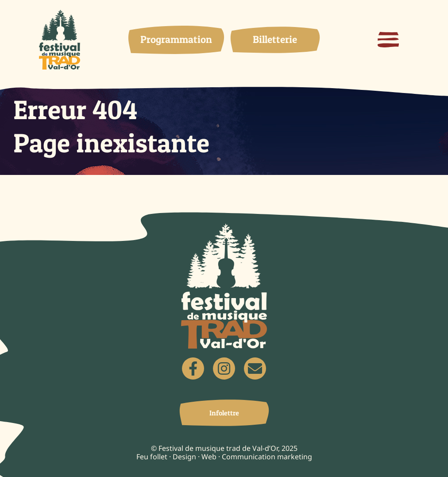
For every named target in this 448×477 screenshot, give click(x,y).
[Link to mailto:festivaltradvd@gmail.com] (255, 368)
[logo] (60, 14)
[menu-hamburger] (388, 36)
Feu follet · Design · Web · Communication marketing (224, 457)
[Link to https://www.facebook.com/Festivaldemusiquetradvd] (193, 368)
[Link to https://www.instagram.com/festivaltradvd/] (224, 368)
